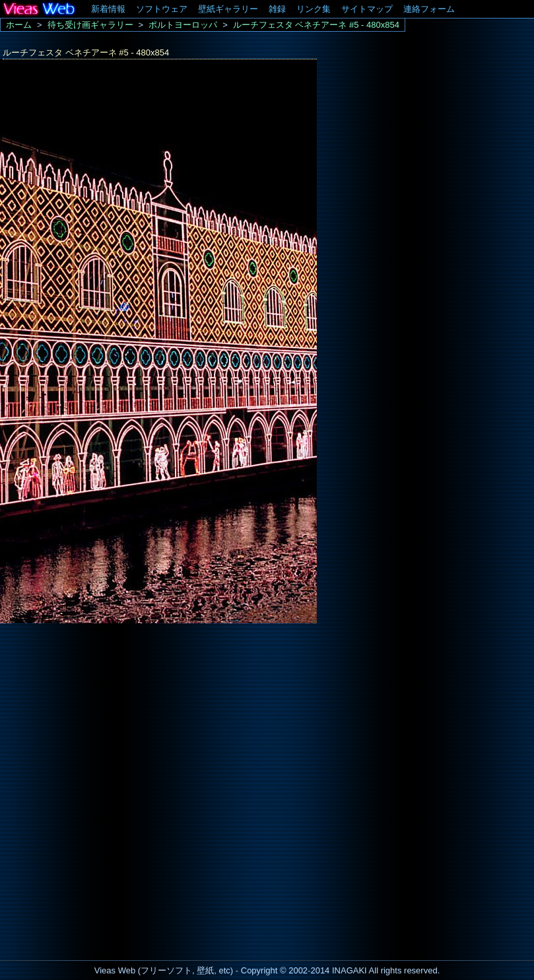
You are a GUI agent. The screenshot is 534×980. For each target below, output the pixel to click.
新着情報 (108, 9)
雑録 (277, 9)
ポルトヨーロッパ (183, 25)
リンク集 (314, 9)
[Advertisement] (99, 706)
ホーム (19, 25)
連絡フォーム (429, 9)
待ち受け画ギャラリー (90, 25)
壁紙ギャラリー (228, 9)
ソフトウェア (162, 9)
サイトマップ (367, 9)
